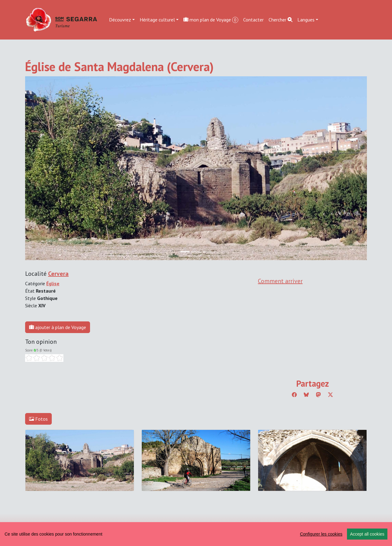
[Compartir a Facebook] (294, 395)
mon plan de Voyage (211, 20)
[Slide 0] (185, 252)
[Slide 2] (207, 252)
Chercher (281, 20)
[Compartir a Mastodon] (318, 395)
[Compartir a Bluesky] (306, 395)
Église (53, 283)
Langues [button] (306, 20)
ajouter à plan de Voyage (58, 327)
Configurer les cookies (321, 534)
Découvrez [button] (120, 20)
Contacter (253, 20)
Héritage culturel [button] (157, 20)
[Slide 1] (196, 252)
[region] (196, 534)
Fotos (38, 419)
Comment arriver (280, 281)
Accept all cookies (367, 534)
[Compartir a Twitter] (330, 395)
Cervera (58, 274)
